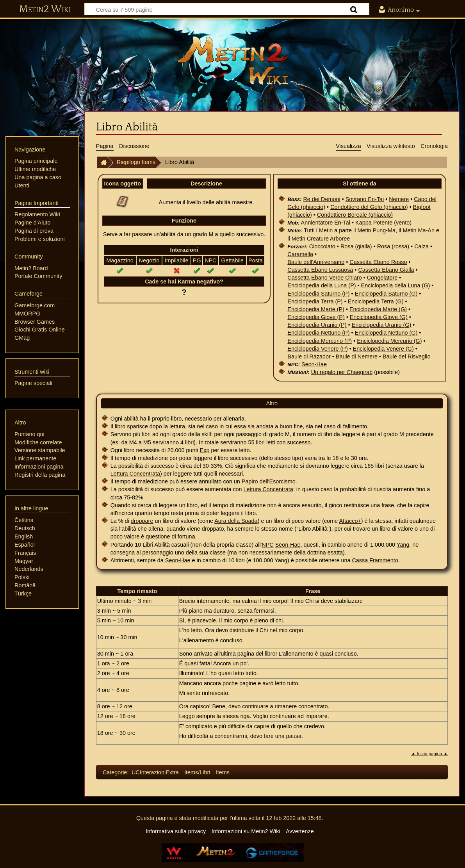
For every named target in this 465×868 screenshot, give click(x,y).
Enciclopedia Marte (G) (378, 309)
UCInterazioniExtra (155, 772)
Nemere (399, 199)
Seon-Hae (314, 364)
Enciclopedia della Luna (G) (396, 285)
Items (223, 772)
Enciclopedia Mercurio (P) (320, 341)
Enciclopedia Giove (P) (316, 317)
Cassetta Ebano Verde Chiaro (324, 278)
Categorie (115, 772)
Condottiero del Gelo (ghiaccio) (369, 207)
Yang (403, 545)
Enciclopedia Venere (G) (383, 349)
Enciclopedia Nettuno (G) (386, 333)
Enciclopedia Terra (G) (376, 301)
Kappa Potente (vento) (383, 223)
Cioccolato (322, 246)
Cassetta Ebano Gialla (386, 270)
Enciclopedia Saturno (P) (318, 294)
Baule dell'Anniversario (316, 262)
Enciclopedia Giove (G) (379, 317)
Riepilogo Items (136, 162)
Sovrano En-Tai (365, 199)
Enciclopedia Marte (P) (316, 309)
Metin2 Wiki (45, 9)
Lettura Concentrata (135, 474)
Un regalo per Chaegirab (342, 372)
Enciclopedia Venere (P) (317, 349)
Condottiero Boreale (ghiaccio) (355, 215)
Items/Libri (197, 772)
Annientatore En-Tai (326, 223)
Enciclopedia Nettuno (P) (318, 333)
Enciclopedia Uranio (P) (317, 325)
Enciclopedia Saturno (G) (386, 294)
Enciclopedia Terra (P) (315, 301)
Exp (205, 450)
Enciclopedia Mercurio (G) (389, 341)
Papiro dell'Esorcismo (269, 481)
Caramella (300, 254)
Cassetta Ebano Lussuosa (320, 270)
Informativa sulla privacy (176, 831)
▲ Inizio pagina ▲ (429, 754)
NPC (267, 545)
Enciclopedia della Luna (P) (322, 285)
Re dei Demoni (322, 199)
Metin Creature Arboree (321, 239)
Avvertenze (300, 831)
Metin (326, 230)
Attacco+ (350, 521)
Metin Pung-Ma (376, 230)
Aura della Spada (236, 521)
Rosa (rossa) (393, 246)
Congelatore (382, 278)
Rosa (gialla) (356, 246)
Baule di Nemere (357, 356)
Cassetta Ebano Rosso (378, 262)
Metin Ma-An (419, 230)
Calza (421, 246)
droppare (142, 521)
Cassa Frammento (375, 560)
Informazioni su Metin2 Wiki (246, 831)
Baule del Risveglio (406, 356)
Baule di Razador (309, 356)
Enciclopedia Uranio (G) (382, 325)
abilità (131, 419)
